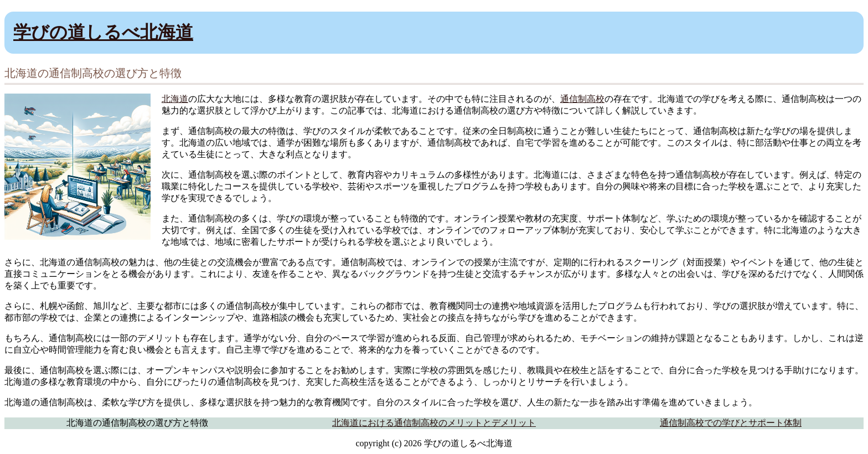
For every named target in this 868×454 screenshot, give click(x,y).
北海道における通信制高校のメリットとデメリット (434, 423)
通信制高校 (582, 99)
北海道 (175, 99)
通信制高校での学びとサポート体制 (731, 423)
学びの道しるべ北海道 (103, 32)
